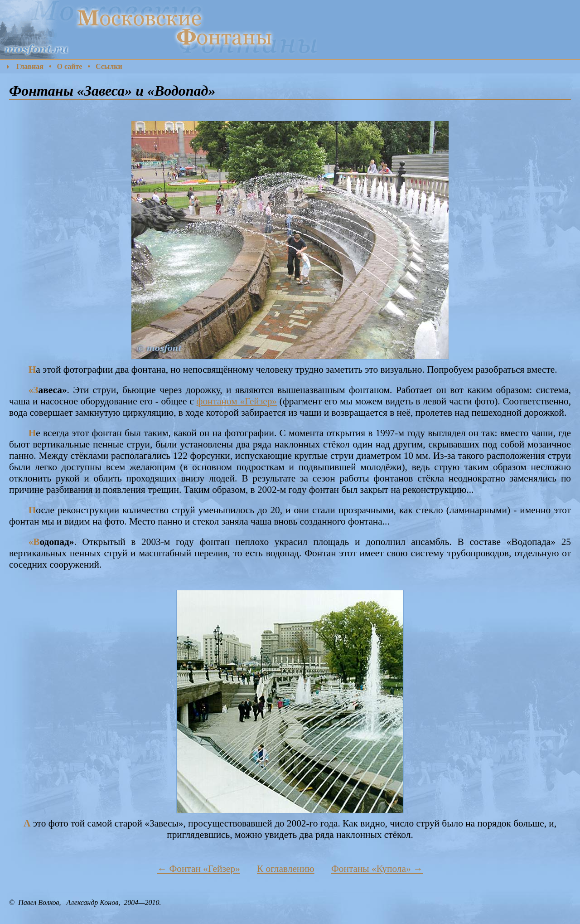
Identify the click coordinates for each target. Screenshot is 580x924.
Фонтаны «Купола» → (377, 869)
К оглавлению (286, 869)
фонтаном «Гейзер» (237, 401)
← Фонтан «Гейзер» (199, 869)
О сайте (69, 66)
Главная (30, 66)
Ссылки (109, 66)
